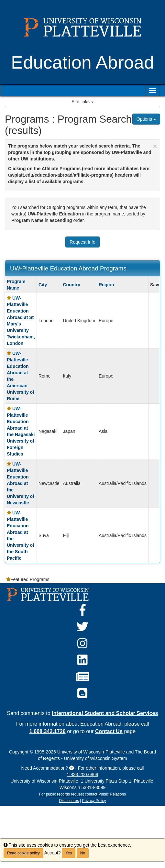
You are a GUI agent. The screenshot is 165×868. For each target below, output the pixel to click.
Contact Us (109, 731)
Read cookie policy (23, 853)
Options (146, 119)
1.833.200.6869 (82, 775)
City (43, 285)
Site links (82, 102)
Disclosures (69, 801)
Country (71, 285)
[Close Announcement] (155, 146)
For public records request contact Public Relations (82, 794)
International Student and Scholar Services (105, 713)
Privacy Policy (94, 801)
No (83, 853)
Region (106, 285)
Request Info (82, 242)
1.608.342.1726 (48, 731)
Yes (69, 853)
